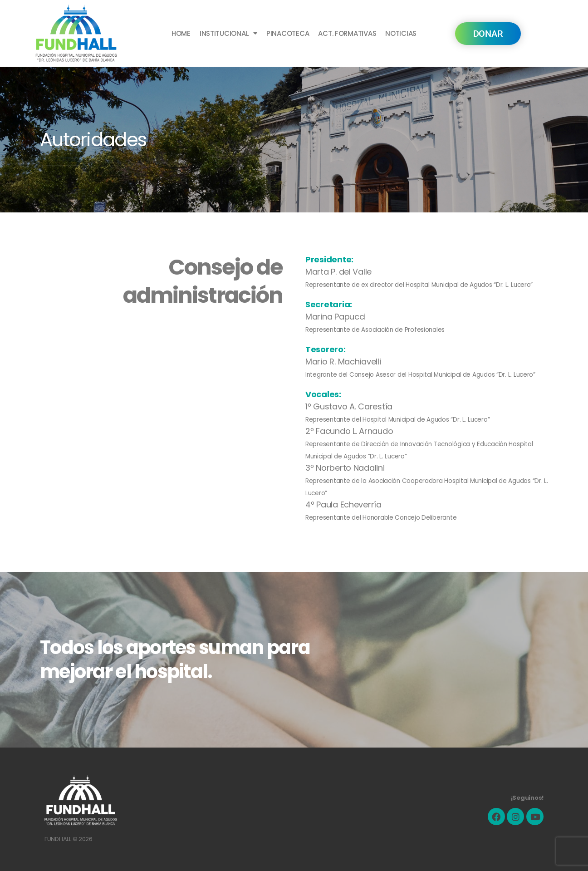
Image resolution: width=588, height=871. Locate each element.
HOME (181, 33)
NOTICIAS (401, 33)
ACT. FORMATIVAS (347, 33)
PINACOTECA (288, 33)
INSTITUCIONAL (228, 33)
